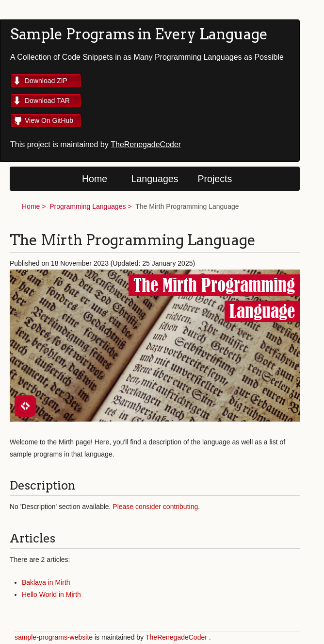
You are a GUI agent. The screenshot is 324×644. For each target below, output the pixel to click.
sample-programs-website (54, 637)
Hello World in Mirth (51, 594)
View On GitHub (49, 120)
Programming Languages (88, 206)
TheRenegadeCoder (146, 144)
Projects (215, 179)
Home (95, 179)
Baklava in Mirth (46, 582)
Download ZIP (46, 81)
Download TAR (47, 101)
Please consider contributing (155, 507)
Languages (155, 179)
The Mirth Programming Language (187, 206)
